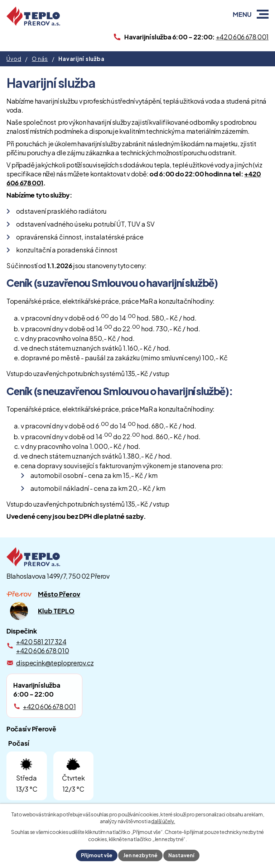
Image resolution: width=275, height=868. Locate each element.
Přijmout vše (97, 855)
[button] (263, 14)
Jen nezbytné (140, 855)
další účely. (163, 821)
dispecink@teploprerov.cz (55, 663)
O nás (40, 59)
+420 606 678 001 (49, 706)
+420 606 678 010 (42, 651)
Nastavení (181, 855)
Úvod (14, 59)
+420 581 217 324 (41, 642)
